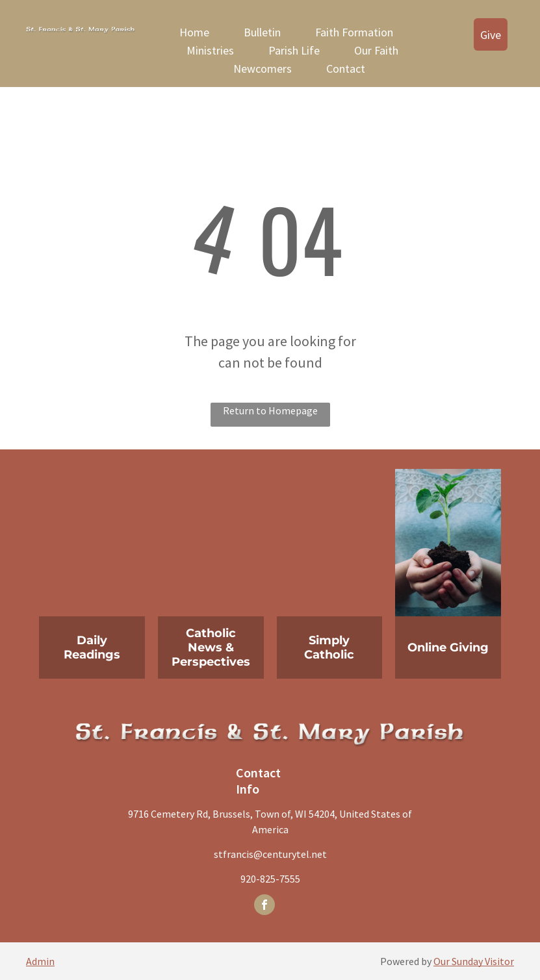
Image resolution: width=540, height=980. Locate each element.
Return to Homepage (270, 410)
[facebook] (264, 906)
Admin (40, 961)
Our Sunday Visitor (474, 961)
